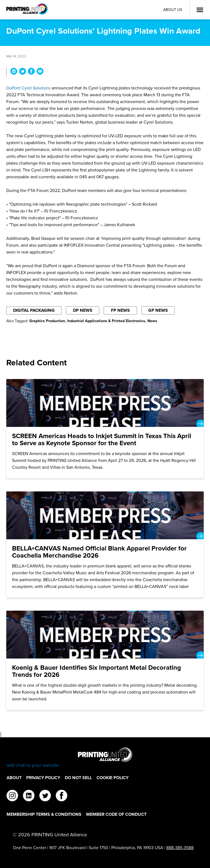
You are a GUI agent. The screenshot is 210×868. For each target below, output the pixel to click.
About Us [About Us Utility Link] (173, 10)
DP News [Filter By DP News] (83, 310)
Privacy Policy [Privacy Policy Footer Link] (43, 778)
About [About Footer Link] (14, 778)
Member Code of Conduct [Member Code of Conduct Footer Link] (116, 814)
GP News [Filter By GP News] (158, 310)
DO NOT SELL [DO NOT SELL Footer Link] (78, 778)
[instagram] (12, 796)
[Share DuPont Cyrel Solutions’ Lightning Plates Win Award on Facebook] (31, 72)
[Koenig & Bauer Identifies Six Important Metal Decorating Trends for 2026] (105, 660)
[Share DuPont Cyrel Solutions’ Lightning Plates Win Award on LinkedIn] (14, 72)
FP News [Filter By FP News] (120, 310)
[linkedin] (29, 796)
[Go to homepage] (105, 758)
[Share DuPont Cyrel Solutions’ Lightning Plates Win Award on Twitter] (23, 72)
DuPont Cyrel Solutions (28, 88)
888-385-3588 (180, 848)
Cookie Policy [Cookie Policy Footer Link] (113, 778)
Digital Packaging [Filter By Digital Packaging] (34, 310)
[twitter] (45, 796)
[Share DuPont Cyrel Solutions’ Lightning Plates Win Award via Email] (40, 72)
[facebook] (62, 796)
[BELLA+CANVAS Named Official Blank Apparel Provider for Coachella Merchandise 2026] (105, 544)
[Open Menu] (200, 10)
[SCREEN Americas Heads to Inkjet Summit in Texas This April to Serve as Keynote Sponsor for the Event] (105, 429)
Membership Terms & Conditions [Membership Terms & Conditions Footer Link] (44, 814)
